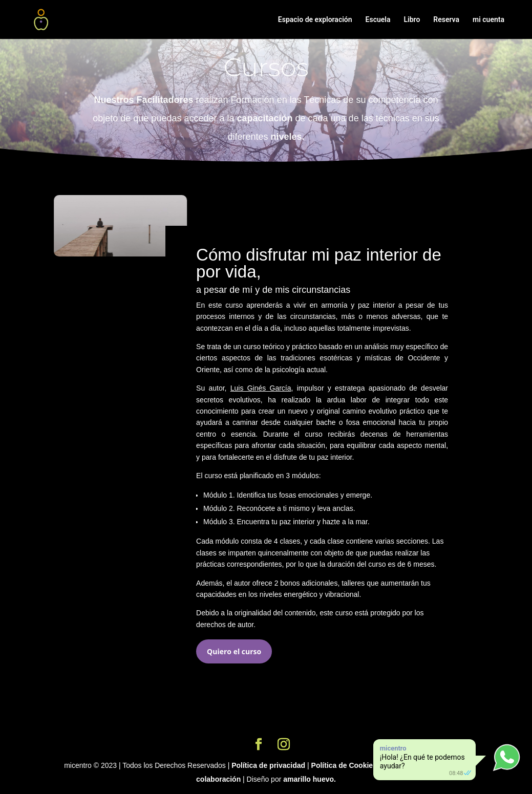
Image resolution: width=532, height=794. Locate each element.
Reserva (446, 20)
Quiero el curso (234, 651)
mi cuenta (488, 20)
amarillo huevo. (310, 779)
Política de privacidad (268, 765)
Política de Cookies (344, 765)
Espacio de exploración (315, 20)
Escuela (378, 20)
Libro (412, 20)
